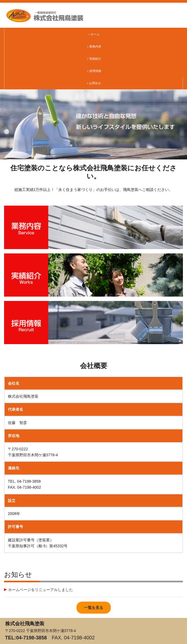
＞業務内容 (94, 46)
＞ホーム (94, 34)
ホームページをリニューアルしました (41, 590)
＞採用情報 (94, 71)
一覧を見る (94, 608)
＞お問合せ (93, 83)
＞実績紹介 (94, 59)
